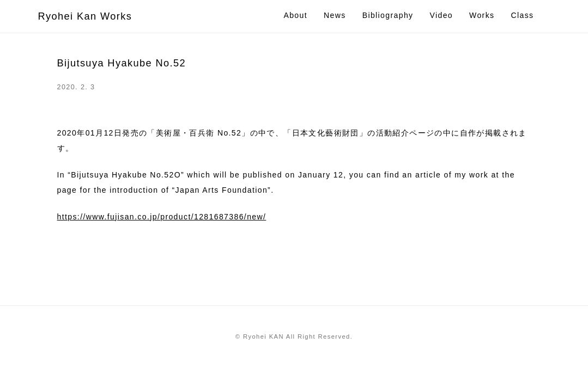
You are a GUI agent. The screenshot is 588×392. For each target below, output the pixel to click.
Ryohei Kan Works (85, 16)
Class (522, 15)
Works (482, 15)
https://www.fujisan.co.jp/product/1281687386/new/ (162, 217)
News (335, 15)
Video (442, 15)
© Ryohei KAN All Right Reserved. (294, 336)
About (295, 15)
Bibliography (388, 15)
